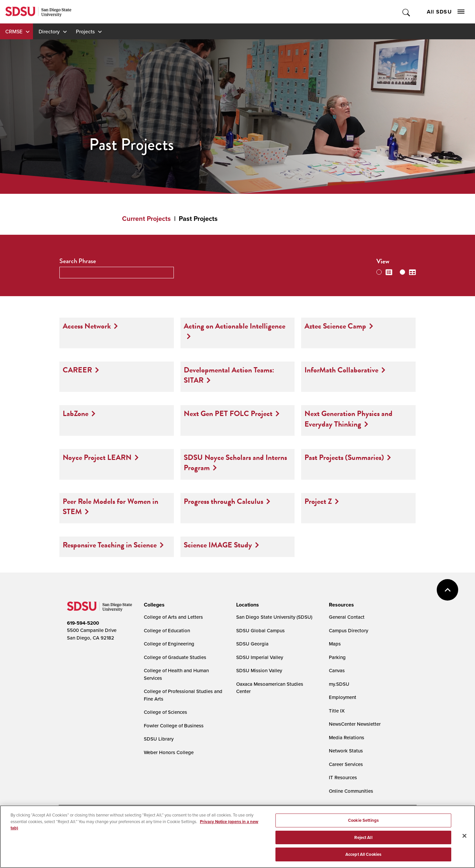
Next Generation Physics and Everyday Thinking (348, 418)
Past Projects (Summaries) (344, 457)
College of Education (167, 630)
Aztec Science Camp (335, 326)
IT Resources (343, 777)
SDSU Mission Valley (259, 670)
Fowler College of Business (174, 726)
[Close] (464, 836)
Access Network (87, 326)
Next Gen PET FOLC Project (228, 413)
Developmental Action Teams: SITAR (229, 375)
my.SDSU (339, 684)
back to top (447, 590)
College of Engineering (169, 644)
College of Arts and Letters (173, 617)
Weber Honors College (169, 752)
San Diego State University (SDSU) (274, 617)
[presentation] (153, 605)
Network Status (346, 751)
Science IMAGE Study (218, 545)
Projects (85, 31)
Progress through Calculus (223, 501)
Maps (335, 644)
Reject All (363, 837)
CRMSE (14, 31)
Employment (343, 697)
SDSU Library (159, 739)
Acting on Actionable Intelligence (235, 326)
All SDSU (446, 12)
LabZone (76, 413)
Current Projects (146, 219)
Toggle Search (407, 12)
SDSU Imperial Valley (260, 657)
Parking (337, 657)
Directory (49, 31)
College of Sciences (165, 712)
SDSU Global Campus (260, 630)
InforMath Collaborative (341, 370)
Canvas (337, 670)
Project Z (318, 501)
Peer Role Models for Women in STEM (111, 506)
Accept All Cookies (363, 854)
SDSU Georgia (252, 644)
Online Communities (351, 791)
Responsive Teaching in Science (110, 545)
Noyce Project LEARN (97, 457)
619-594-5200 (83, 623)
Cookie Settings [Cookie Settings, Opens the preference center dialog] (363, 820)
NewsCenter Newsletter (355, 724)
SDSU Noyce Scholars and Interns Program (235, 462)
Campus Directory (348, 630)
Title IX (337, 711)
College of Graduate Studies (175, 657)
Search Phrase (78, 261)
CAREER (77, 370)
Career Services (346, 764)
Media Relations (347, 737)
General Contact (347, 617)
